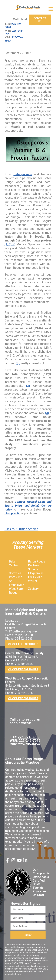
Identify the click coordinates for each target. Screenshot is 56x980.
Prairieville (35, 577)
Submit (28, 935)
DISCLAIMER (18, 963)
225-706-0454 (29, 744)
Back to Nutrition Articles (21, 529)
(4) (18, 363)
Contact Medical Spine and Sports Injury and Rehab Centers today (28, 506)
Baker (13, 561)
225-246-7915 (30, 741)
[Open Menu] (51, 9)
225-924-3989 (29, 737)
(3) (28, 386)
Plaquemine (36, 573)
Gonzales (15, 573)
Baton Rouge (37, 561)
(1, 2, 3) (10, 244)
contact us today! (24, 849)
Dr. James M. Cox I (39, 969)
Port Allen (16, 577)
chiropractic (12, 513)
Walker (33, 581)
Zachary (33, 589)
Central (14, 565)
